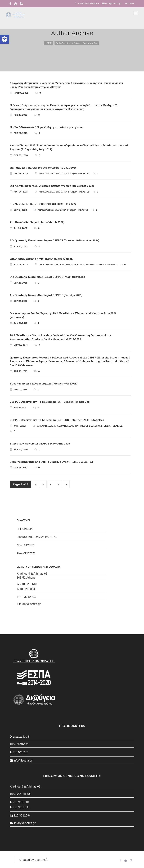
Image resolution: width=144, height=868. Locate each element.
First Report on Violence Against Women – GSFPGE (43, 383)
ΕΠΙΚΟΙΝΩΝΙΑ (25, 529)
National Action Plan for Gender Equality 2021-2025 (43, 168)
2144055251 (19, 752)
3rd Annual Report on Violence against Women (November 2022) (52, 186)
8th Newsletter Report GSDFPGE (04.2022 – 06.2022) (43, 204)
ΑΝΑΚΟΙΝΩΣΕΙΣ (47, 174)
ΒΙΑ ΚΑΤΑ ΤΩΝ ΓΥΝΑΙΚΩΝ (69, 265)
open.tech (41, 860)
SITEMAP (130, 3)
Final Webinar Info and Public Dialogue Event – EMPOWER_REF (52, 462)
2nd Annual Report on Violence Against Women (41, 259)
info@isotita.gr (113, 3)
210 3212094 (26, 589)
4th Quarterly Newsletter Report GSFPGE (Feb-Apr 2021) (46, 295)
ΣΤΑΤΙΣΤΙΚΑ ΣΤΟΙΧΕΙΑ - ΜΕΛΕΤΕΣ (73, 174)
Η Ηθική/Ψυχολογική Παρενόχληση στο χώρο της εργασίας (46, 127)
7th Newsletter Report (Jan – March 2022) (37, 222)
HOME (48, 43)
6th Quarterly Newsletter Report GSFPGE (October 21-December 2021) (54, 240)
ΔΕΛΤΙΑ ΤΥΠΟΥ (25, 545)
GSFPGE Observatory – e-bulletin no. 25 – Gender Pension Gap (50, 402)
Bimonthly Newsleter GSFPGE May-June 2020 (40, 443)
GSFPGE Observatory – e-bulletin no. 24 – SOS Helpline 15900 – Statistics (57, 420)
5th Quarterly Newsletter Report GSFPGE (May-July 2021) (47, 277)
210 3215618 (27, 584)
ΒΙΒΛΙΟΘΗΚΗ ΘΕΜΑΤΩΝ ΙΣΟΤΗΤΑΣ (37, 537)
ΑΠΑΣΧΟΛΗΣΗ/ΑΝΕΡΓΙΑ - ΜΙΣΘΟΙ (71, 426)
